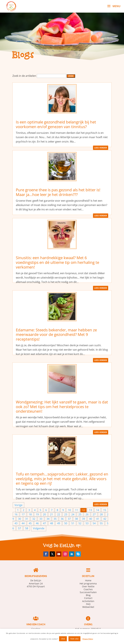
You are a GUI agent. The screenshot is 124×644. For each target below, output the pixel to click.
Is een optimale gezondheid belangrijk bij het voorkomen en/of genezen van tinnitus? (56, 124)
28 (101, 514)
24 (73, 514)
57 (20, 528)
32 (34, 519)
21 (52, 514)
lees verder (101, 148)
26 (87, 514)
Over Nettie (88, 586)
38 (76, 519)
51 (73, 523)
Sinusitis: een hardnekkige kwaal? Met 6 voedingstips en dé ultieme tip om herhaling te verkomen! (57, 262)
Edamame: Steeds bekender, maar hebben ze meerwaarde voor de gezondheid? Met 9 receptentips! (56, 335)
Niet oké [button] (74, 639)
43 (16, 523)
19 (37, 514)
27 (94, 514)
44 (23, 523)
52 (80, 523)
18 (30, 514)
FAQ (88, 604)
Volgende (39, 528)
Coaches (88, 589)
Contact (88, 598)
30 (20, 519)
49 (59, 523)
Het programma (88, 583)
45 (30, 523)
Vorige (18, 505)
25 (80, 514)
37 (69, 519)
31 (27, 519)
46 (37, 523)
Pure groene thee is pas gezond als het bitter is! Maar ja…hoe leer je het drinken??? (58, 192)
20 (44, 514)
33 (41, 519)
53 (87, 523)
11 (77, 510)
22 (59, 514)
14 (98, 510)
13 (90, 510)
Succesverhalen (88, 592)
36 (62, 519)
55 (101, 523)
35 (55, 519)
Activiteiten (88, 601)
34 (48, 519)
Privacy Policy (88, 639)
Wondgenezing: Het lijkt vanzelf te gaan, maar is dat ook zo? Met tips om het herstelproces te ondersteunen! (62, 407)
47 (44, 523)
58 (27, 528)
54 (94, 523)
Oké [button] (63, 639)
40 (91, 519)
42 (105, 519)
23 (66, 514)
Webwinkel (88, 607)
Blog (88, 595)
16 (16, 514)
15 (105, 510)
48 (52, 523)
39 (83, 519)
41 (98, 519)
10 (69, 510)
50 (66, 523)
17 (23, 514)
